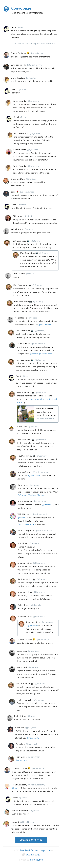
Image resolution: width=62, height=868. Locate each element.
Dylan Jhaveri (24, 605)
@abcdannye (37, 53)
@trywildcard (35, 476)
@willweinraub (40, 514)
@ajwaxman (40, 501)
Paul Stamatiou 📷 (21, 241)
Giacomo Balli (18, 179)
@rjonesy (34, 485)
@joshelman (34, 757)
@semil (21, 27)
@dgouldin (32, 78)
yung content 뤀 (18, 65)
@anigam (34, 543)
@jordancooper (40, 472)
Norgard (15, 822)
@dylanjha (36, 605)
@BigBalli (31, 179)
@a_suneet (32, 150)
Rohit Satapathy (19, 785)
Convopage (21, 8)
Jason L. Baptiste (26, 531)
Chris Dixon (21, 427)
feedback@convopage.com (35, 850)
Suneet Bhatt (20, 150)
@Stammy (36, 241)
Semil (14, 27)
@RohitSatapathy (37, 785)
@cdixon (33, 427)
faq (11, 850)
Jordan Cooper (25, 472)
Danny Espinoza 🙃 (20, 53)
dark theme (36, 860)
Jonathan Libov (25, 563)
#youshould (22, 760)
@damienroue (38, 344)
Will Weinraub (24, 514)
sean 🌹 (15, 192)
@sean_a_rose (27, 192)
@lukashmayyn (34, 65)
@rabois (29, 229)
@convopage (33, 855)
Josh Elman (21, 757)
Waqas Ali (22, 651)
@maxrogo (39, 700)
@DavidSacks (45, 325)
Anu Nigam (23, 543)
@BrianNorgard (28, 822)
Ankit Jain (19, 728)
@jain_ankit (31, 728)
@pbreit (35, 811)
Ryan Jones (23, 485)
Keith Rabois (17, 229)
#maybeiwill (33, 738)
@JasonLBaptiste (26, 524)
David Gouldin (18, 78)
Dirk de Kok (18, 216)
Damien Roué (23, 344)
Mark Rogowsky (24, 700)
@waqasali (34, 651)
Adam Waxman (25, 501)
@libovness (39, 563)
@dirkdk (29, 216)
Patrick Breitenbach (21, 811)
